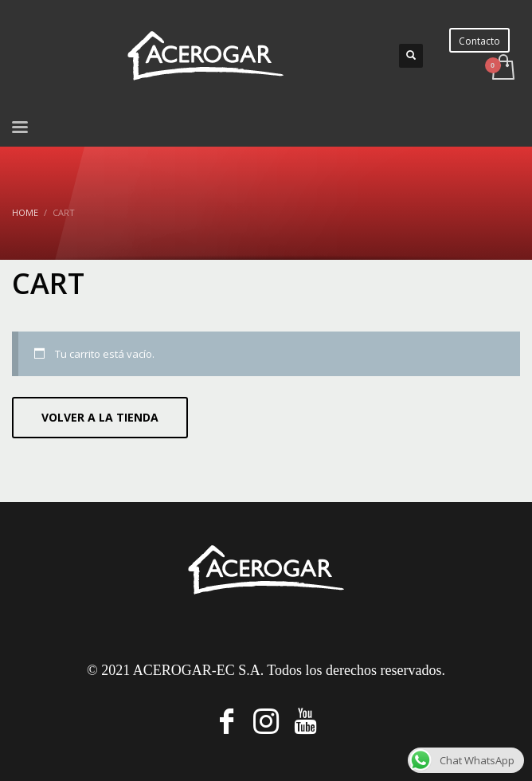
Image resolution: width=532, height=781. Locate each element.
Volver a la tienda (100, 417)
